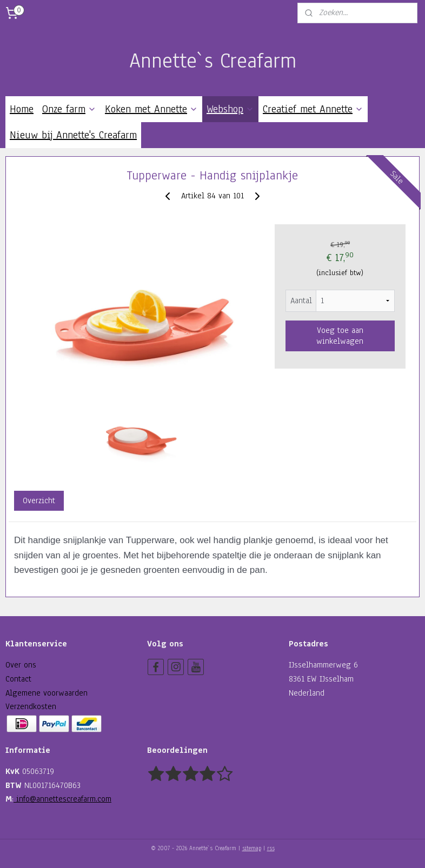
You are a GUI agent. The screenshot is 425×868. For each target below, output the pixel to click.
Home (22, 109)
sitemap (252, 848)
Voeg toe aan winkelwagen (340, 336)
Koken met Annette (151, 109)
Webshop (230, 109)
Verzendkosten (31, 706)
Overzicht (39, 500)
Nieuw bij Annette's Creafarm (73, 135)
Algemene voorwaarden (47, 693)
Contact (18, 679)
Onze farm (69, 109)
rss (271, 848)
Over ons (21, 665)
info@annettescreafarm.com (62, 799)
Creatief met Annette (313, 109)
